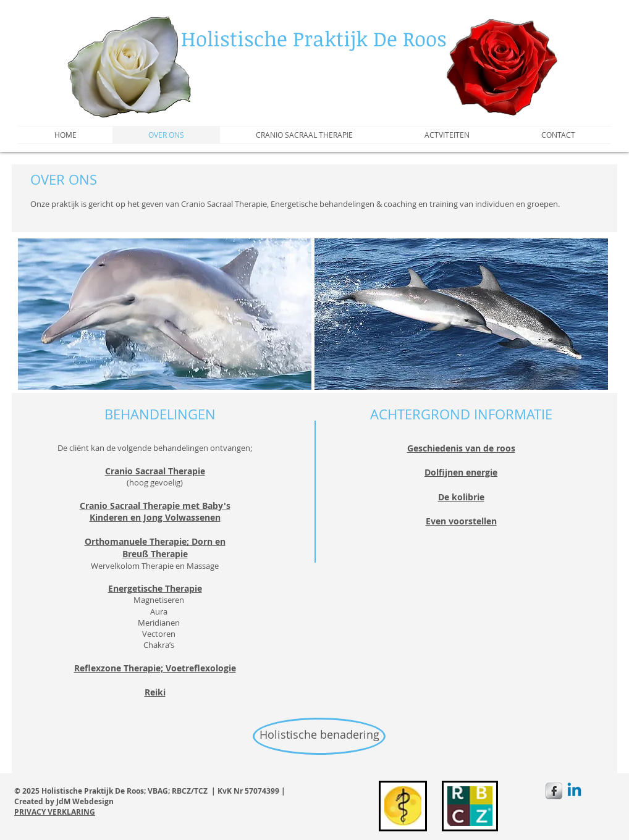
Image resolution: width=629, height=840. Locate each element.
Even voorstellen (461, 521)
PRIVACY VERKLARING (55, 812)
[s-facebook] (554, 791)
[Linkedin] (574, 791)
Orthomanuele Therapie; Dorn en (155, 541)
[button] (165, 314)
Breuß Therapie (155, 554)
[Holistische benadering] (319, 736)
